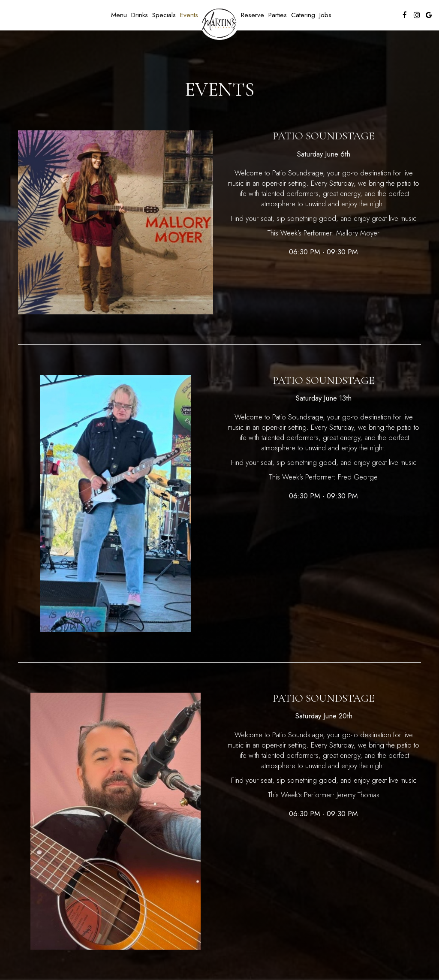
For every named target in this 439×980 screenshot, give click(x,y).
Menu (119, 15)
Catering (303, 15)
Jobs (325, 15)
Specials (164, 15)
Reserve (253, 15)
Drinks (140, 15)
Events (189, 15)
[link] (219, 23)
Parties (278, 15)
